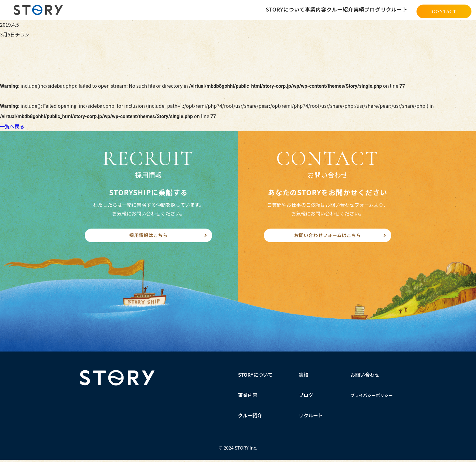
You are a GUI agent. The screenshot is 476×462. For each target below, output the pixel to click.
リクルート (311, 417)
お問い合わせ (365, 377)
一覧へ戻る (12, 126)
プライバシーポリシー (372, 397)
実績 (304, 377)
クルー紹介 (250, 417)
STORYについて (255, 377)
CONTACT (444, 10)
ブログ (306, 397)
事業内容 (248, 397)
